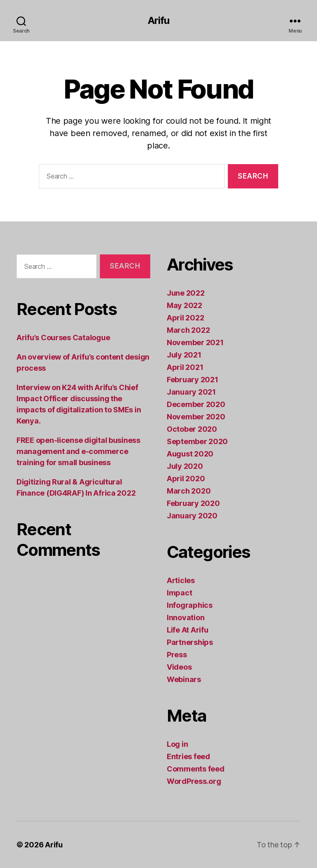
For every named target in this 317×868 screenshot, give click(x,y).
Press (177, 655)
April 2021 (185, 367)
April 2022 (185, 318)
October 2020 (192, 429)
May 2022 (185, 305)
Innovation (186, 617)
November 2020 (196, 417)
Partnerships (190, 642)
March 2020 (189, 491)
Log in (177, 744)
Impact (179, 593)
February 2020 (193, 503)
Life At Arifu (188, 630)
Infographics (190, 605)
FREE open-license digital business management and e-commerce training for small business (78, 451)
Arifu (158, 21)
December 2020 (196, 404)
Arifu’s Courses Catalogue (63, 338)
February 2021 (193, 380)
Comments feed (196, 769)
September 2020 (197, 441)
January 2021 (191, 392)
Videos (179, 667)
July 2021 (184, 355)
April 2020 (186, 479)
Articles (181, 580)
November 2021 (195, 342)
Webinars (184, 679)
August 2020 (190, 454)
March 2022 (188, 330)
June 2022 (186, 293)
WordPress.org (194, 781)
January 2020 (192, 516)
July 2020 (185, 466)
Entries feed (188, 756)
